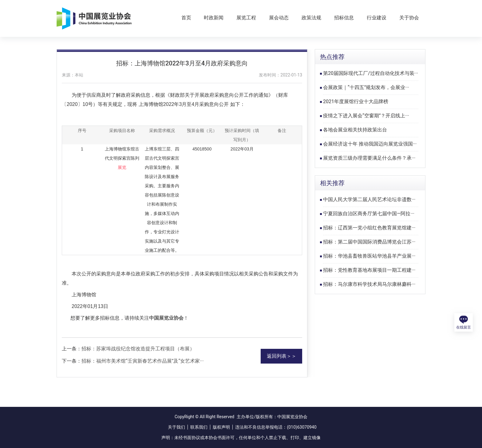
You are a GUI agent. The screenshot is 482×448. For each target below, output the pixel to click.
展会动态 (279, 18)
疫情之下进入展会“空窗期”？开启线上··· (366, 116)
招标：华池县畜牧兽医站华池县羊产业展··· (369, 256)
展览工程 (246, 18)
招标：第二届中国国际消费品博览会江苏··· (369, 242)
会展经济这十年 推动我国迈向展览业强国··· (370, 144)
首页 (186, 18)
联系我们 (199, 427)
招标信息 (344, 18)
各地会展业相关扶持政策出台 (355, 130)
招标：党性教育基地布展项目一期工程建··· (369, 270)
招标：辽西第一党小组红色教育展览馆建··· (369, 228)
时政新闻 (214, 18)
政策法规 (311, 18)
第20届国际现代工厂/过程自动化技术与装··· (371, 73)
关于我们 (176, 427)
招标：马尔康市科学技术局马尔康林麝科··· (369, 284)
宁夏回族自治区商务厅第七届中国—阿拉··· (369, 214)
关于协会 (409, 18)
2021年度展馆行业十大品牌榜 (356, 101)
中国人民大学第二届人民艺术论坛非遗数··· (369, 199)
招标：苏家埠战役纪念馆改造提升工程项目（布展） (138, 349)
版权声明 (221, 427)
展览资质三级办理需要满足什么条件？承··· (369, 158)
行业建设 (377, 18)
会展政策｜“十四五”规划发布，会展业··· (366, 87)
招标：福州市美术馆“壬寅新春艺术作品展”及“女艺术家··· (143, 361)
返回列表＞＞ (282, 356)
